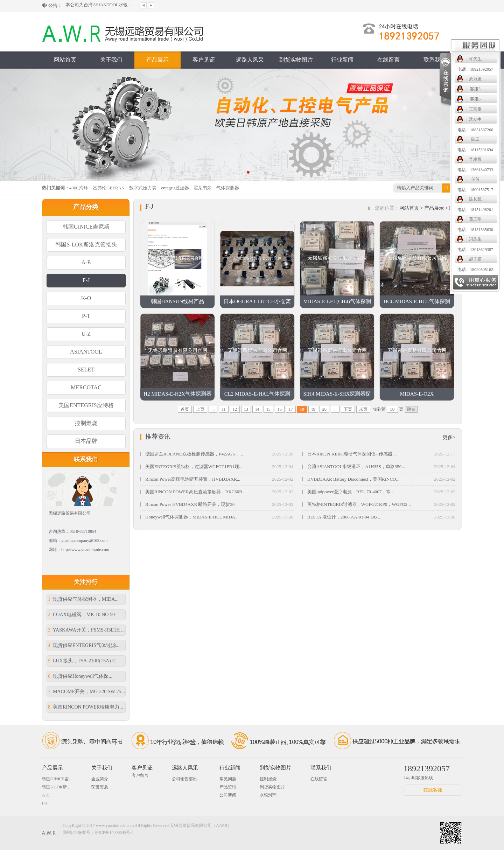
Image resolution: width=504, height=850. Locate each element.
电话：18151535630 (475, 230)
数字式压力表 (143, 188)
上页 (200, 409)
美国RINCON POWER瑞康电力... (86, 707)
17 (291, 409)
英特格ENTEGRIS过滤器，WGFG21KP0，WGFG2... (359, 504)
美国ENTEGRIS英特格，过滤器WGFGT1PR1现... (194, 466)
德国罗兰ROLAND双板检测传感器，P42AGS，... (194, 454)
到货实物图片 (296, 60)
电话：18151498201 (475, 210)
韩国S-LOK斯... (56, 787)
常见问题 (228, 779)
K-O (86, 298)
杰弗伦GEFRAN (109, 188)
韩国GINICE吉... (57, 779)
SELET (86, 370)
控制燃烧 (86, 423)
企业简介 (100, 779)
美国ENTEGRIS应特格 (86, 405)
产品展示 (157, 60)
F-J (86, 280)
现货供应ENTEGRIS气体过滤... (84, 645)
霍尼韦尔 (203, 188)
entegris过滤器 (175, 188)
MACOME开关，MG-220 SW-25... (86, 692)
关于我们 (111, 60)
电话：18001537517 (475, 190)
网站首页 (65, 60)
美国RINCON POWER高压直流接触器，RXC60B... (195, 492)
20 (324, 409)
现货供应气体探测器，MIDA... (83, 599)
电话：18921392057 (475, 69)
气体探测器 (228, 188)
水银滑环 (268, 795)
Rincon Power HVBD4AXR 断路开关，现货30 (190, 504)
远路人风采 (250, 60)
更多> (449, 437)
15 (268, 409)
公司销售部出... (186, 779)
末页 (363, 409)
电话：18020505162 (475, 270)
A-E (86, 262)
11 (224, 409)
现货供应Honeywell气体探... (80, 676)
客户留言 (140, 775)
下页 (348, 409)
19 (313, 409)
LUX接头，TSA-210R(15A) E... (83, 661)
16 (280, 409)
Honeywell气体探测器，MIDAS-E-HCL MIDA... (192, 517)
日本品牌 (86, 441)
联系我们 (435, 60)
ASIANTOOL (86, 352)
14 (257, 409)
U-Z (86, 334)
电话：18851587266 (475, 130)
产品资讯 (228, 787)
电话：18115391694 (475, 150)
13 (246, 409)
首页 (185, 409)
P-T (86, 316)
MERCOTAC (86, 387)
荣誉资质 (100, 787)
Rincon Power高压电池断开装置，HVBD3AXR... (193, 479)
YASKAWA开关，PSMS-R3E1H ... (86, 630)
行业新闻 (342, 60)
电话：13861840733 (475, 170)
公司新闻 (228, 795)
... (213, 409)
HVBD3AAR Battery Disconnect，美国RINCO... (353, 479)
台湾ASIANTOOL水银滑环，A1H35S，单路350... (356, 466)
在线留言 (388, 60)
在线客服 (433, 790)
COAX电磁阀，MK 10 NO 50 (81, 615)
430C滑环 (79, 188)
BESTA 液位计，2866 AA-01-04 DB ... (344, 517)
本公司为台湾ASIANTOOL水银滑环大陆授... (100, 5)
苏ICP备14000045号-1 (114, 832)
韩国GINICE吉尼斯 (86, 227)
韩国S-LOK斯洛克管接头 (86, 245)
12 (235, 409)
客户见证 (204, 60)
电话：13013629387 (475, 250)
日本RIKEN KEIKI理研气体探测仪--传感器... (352, 454)
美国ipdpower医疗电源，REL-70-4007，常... (351, 492)
